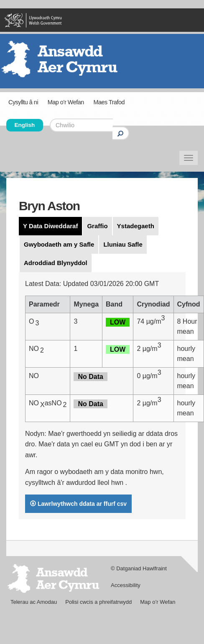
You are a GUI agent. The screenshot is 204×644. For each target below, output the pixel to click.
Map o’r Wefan (66, 102)
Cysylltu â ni (23, 102)
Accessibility (126, 585)
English (25, 125)
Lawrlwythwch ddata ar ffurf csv (78, 504)
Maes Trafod (109, 102)
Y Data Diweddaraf (50, 226)
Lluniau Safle (123, 244)
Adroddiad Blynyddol (56, 263)
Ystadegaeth (136, 226)
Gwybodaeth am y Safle (59, 244)
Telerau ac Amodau (34, 602)
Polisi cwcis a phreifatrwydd (98, 602)
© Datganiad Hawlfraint (139, 568)
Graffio (97, 226)
